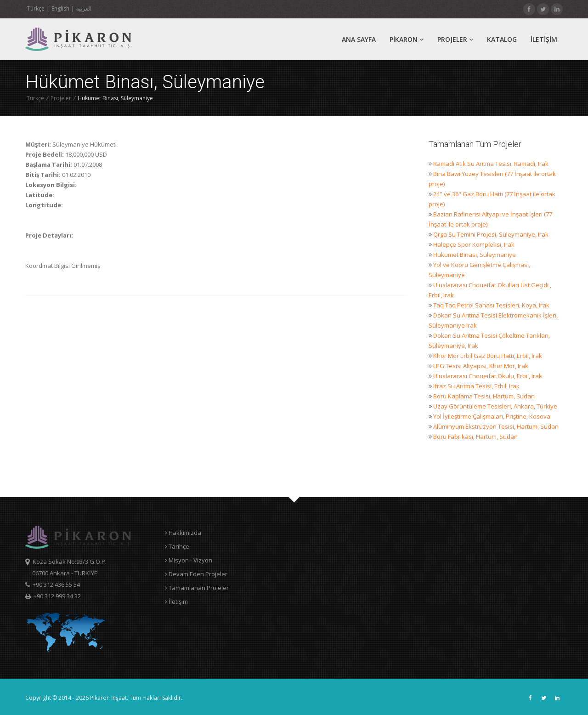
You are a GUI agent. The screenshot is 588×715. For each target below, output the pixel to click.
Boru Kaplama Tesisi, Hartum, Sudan (484, 396)
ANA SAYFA (359, 39)
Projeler (455, 39)
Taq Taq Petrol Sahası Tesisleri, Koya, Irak (491, 305)
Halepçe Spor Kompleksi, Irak (474, 244)
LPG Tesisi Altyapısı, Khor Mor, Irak (481, 366)
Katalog (502, 39)
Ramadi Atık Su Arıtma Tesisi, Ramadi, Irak (491, 164)
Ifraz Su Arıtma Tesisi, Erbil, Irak (476, 386)
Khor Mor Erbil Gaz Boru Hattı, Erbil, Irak (488, 356)
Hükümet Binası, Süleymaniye (475, 255)
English (60, 9)
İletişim (176, 602)
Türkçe (36, 9)
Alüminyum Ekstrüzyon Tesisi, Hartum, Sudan (496, 426)
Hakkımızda (183, 533)
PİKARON (407, 39)
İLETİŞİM (544, 39)
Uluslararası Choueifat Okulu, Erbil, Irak (488, 376)
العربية (84, 9)
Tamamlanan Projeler (197, 588)
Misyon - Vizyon (189, 560)
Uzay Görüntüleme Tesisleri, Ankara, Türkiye (495, 406)
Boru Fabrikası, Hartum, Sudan (475, 437)
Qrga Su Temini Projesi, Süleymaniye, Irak (491, 234)
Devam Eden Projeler (196, 574)
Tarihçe (177, 546)
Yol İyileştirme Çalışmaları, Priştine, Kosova (492, 416)
